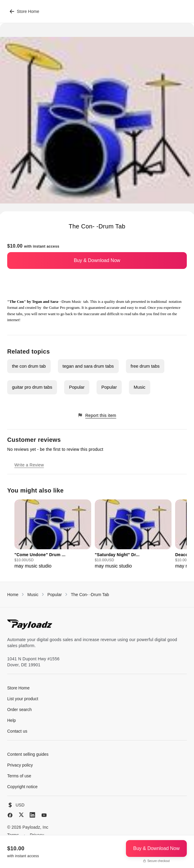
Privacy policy (20, 765)
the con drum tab (29, 366)
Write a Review (29, 465)
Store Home (24, 11)
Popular (77, 387)
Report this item (97, 415)
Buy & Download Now (97, 260)
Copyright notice (22, 787)
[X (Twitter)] (21, 815)
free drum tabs (145, 366)
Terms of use (19, 776)
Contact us (17, 731)
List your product (23, 699)
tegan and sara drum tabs (88, 366)
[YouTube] (44, 815)
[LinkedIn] (32, 815)
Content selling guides (28, 754)
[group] (53, 535)
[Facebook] (10, 815)
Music (140, 387)
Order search (19, 710)
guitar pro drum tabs (32, 387)
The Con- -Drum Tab (90, 595)
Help (12, 720)
